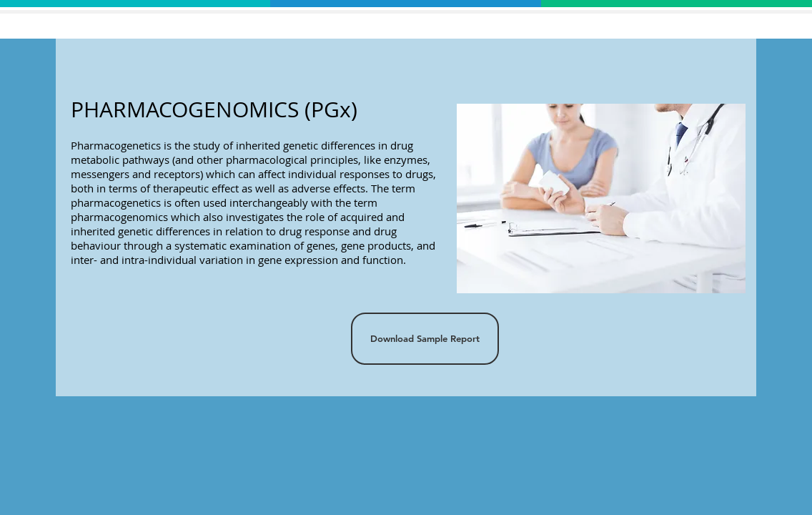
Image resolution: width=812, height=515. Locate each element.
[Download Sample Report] (425, 339)
